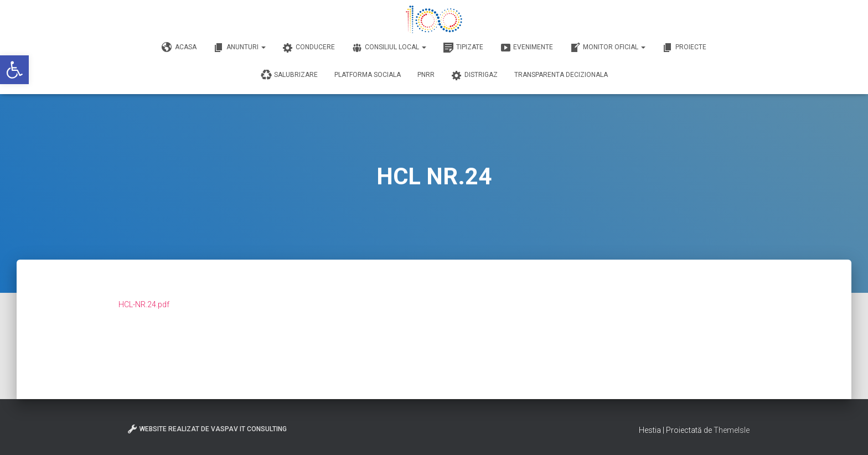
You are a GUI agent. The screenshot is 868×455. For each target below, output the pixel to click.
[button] (14, 70)
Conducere (309, 48)
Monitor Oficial (608, 48)
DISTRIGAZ (474, 75)
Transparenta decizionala (561, 75)
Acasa (179, 48)
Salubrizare (289, 75)
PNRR (426, 75)
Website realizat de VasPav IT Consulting (207, 429)
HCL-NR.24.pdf (144, 304)
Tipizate (463, 48)
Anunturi (239, 48)
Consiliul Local (389, 48)
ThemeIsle (732, 430)
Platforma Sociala (368, 75)
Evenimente (526, 48)
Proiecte (684, 48)
